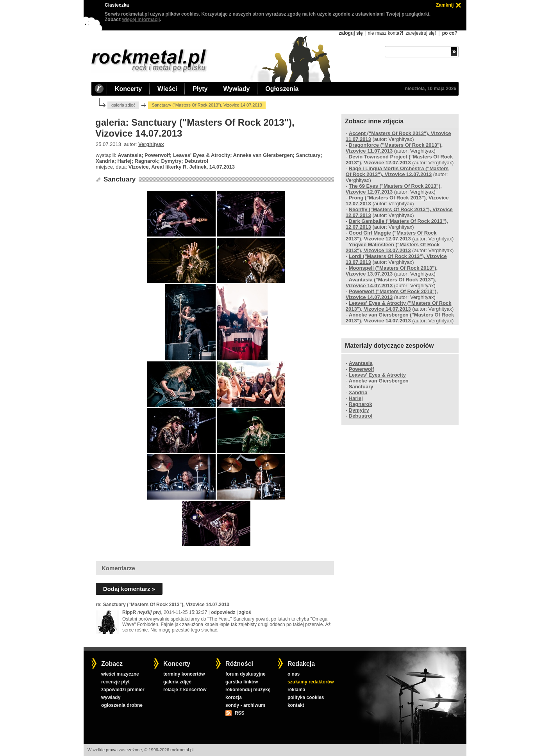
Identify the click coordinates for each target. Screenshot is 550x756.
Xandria (358, 392)
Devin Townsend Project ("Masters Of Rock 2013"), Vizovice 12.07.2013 (399, 160)
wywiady (111, 697)
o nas (294, 674)
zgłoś (245, 612)
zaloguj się (351, 33)
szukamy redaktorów (311, 682)
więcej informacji (141, 20)
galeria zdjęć (123, 105)
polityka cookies (306, 697)
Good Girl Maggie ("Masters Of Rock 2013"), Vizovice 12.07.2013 (391, 236)
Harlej (356, 398)
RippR (129, 612)
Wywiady (236, 89)
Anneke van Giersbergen (379, 381)
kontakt (296, 705)
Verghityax (151, 144)
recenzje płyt (115, 682)
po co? (450, 33)
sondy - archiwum (245, 705)
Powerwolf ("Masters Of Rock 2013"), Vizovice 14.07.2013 (392, 294)
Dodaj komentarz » (129, 589)
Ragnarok (361, 404)
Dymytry (359, 410)
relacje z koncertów (185, 690)
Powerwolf (362, 369)
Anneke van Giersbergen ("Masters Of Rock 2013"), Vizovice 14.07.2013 (400, 318)
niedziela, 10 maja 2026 (431, 89)
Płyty (200, 89)
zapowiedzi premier (123, 690)
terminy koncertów (184, 674)
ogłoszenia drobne (122, 705)
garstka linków (242, 682)
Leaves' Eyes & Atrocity (377, 375)
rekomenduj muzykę (248, 690)
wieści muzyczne (120, 674)
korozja (234, 697)
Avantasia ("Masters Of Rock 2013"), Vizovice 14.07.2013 (391, 283)
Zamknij (445, 5)
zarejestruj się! (421, 33)
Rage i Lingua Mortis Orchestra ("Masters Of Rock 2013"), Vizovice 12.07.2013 (397, 171)
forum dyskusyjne (246, 674)
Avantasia (361, 363)
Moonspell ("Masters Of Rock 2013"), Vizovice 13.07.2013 (392, 271)
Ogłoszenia (282, 89)
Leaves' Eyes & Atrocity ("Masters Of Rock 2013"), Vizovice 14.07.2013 (399, 306)
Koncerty (128, 89)
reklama (296, 690)
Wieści (167, 89)
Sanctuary (120, 179)
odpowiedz (223, 612)
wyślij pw (149, 612)
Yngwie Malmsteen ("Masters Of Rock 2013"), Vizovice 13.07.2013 (393, 247)
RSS (239, 713)
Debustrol (361, 416)
